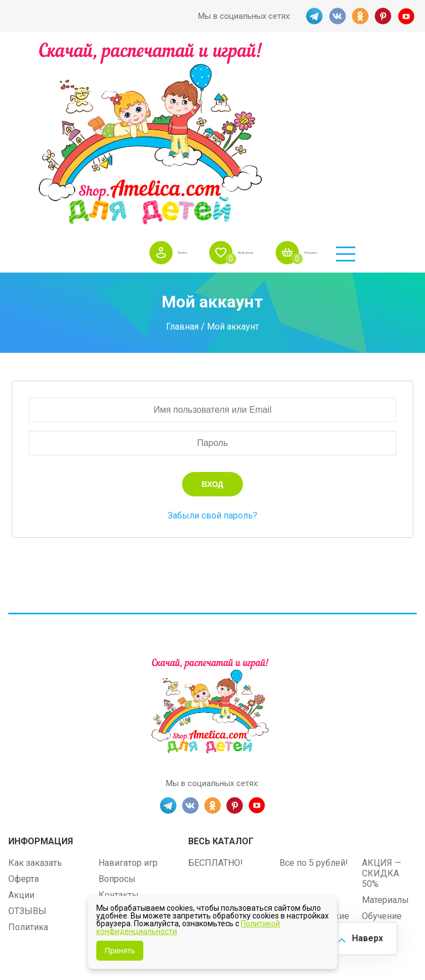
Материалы (385, 722)
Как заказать (35, 684)
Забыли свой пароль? (212, 337)
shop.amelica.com (281, 840)
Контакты (119, 717)
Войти (190, 60)
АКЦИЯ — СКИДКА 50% (382, 695)
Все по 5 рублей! (314, 684)
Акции (21, 717)
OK (360, 16)
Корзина (362, 60)
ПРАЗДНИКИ (307, 722)
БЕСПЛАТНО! (216, 684)
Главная (182, 148)
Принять (120, 951)
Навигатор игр (128, 684)
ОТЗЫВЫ (27, 733)
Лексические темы (228, 722)
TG (311, 16)
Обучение (382, 738)
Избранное (273, 60)
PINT (384, 16)
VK (335, 16)
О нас (110, 733)
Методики (209, 764)
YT (408, 16)
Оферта (24, 701)
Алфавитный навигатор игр (309, 769)
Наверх (362, 935)
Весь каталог (221, 663)
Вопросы (117, 701)
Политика (28, 749)
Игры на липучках (225, 738)
